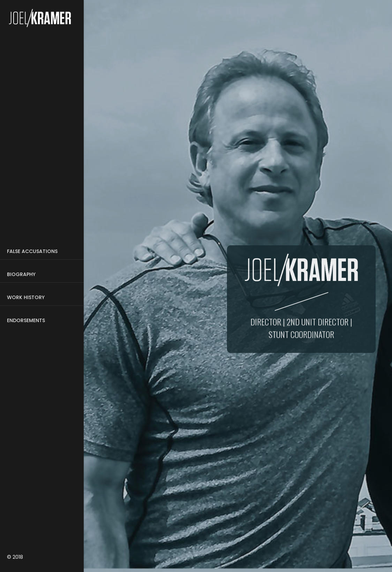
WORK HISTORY (26, 297)
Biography (21, 274)
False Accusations (32, 251)
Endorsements (26, 320)
